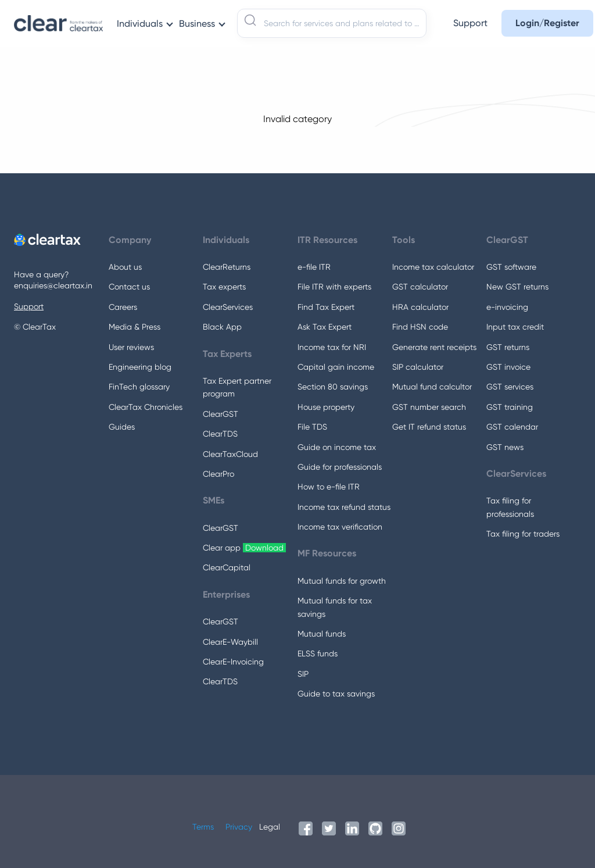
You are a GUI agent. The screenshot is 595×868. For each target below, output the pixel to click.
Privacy (239, 827)
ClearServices (228, 307)
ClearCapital (227, 567)
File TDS (312, 427)
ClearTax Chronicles (146, 407)
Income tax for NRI (332, 347)
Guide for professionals (340, 467)
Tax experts (224, 287)
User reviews (131, 347)
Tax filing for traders (523, 534)
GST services (510, 387)
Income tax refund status (344, 507)
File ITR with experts (334, 287)
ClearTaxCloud (230, 454)
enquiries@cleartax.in (53, 285)
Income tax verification (340, 527)
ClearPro (218, 474)
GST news (505, 447)
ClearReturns (227, 267)
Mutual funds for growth (342, 581)
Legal (270, 827)
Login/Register (547, 23)
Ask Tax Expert (325, 327)
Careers (123, 307)
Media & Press (135, 327)
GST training (510, 407)
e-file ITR (314, 267)
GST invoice (508, 367)
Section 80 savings (333, 387)
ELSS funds (318, 653)
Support (29, 306)
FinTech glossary (139, 387)
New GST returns (517, 287)
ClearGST (221, 414)
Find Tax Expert (326, 307)
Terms (203, 827)
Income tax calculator (433, 267)
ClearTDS (220, 434)
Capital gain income (336, 367)
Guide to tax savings (336, 694)
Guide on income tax (337, 447)
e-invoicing (507, 307)
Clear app (244, 548)
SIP (303, 674)
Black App (222, 327)
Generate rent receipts (434, 347)
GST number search (429, 407)
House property (326, 407)
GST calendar (512, 427)
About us (125, 267)
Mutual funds (322, 634)
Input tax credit (515, 327)
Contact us (129, 287)
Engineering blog (140, 367)
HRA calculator (420, 307)
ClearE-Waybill (230, 642)
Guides (122, 427)
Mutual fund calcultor (432, 387)
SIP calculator (418, 367)
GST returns (508, 347)
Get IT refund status (429, 427)
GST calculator (420, 287)
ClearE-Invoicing (233, 662)
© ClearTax (35, 327)
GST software (511, 267)
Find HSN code (420, 327)
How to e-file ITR (329, 487)
